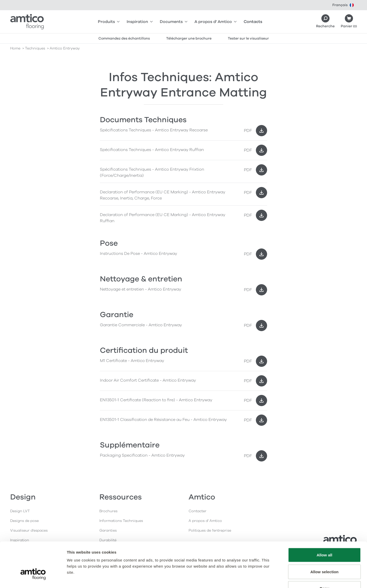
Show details (267, 578)
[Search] (325, 22)
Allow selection (325, 538)
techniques (35, 48)
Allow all (324, 521)
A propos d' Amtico (215, 22)
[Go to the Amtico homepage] (27, 22)
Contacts (253, 22)
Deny (324, 554)
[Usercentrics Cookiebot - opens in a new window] (33, 578)
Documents (174, 22)
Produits (109, 22)
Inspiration (140, 22)
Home (15, 48)
